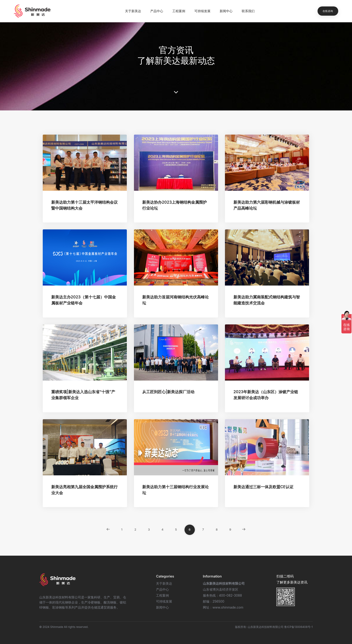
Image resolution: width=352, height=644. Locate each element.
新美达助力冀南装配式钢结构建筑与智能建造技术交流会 (267, 300)
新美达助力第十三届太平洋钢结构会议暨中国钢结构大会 (84, 205)
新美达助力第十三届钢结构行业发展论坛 (175, 490)
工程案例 (179, 11)
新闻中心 (226, 11)
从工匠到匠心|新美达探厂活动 (168, 392)
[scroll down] (176, 92)
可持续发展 (202, 11)
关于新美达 (133, 11)
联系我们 (248, 11)
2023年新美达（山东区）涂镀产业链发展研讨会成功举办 (266, 395)
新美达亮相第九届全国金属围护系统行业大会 (84, 490)
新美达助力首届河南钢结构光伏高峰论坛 (175, 300)
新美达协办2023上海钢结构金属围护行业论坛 (175, 205)
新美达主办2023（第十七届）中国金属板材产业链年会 (84, 300)
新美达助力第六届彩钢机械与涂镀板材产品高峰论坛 (267, 205)
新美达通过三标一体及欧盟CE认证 (263, 487)
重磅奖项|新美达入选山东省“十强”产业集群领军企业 (83, 395)
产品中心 (157, 11)
